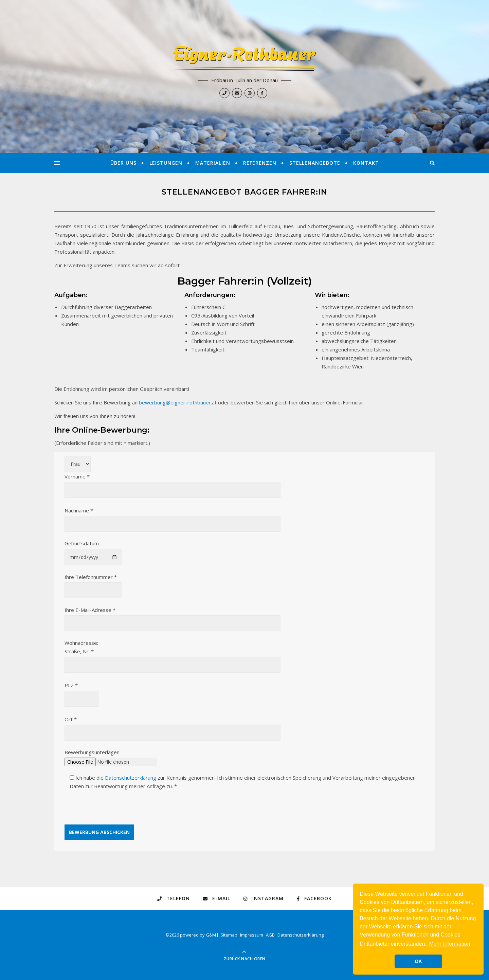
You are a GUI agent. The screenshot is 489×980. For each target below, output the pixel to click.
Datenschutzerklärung (131, 778)
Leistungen (166, 163)
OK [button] (418, 961)
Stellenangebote (315, 163)
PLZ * (81, 692)
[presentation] (116, 811)
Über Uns (123, 163)
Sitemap (229, 935)
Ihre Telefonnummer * (93, 584)
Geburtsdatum (93, 550)
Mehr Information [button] (449, 944)
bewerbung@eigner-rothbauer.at (178, 402)
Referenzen (260, 163)
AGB (270, 935)
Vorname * (173, 483)
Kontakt (366, 163)
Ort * (173, 726)
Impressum (252, 935)
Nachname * (173, 517)
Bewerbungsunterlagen (111, 757)
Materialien (213, 163)
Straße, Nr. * (173, 658)
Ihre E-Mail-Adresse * (173, 616)
